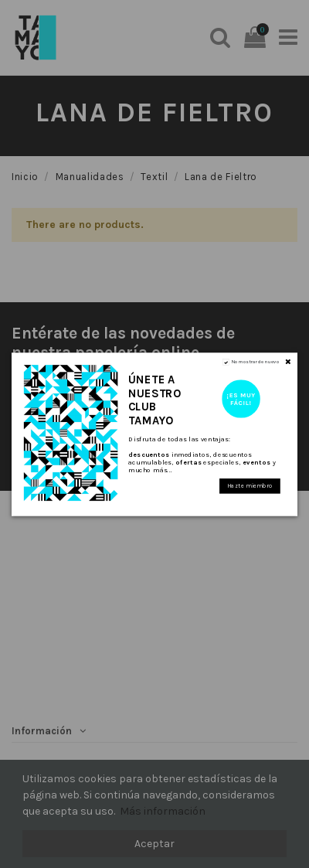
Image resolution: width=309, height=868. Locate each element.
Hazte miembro (250, 486)
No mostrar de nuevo (255, 361)
